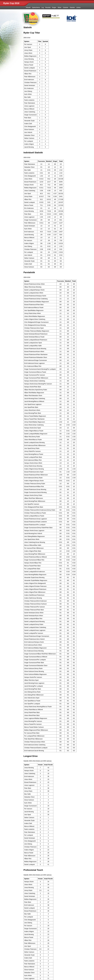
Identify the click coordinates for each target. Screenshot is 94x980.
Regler (54, 8)
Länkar (78, 8)
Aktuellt (28, 8)
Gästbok (66, 8)
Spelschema (36, 8)
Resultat (48, 8)
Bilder (60, 8)
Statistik (72, 8)
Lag (43, 8)
